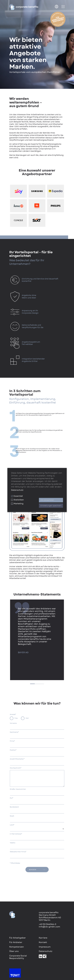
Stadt (12, 816)
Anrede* (13, 714)
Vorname (13, 723)
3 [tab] (42, 684)
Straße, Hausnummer (18, 789)
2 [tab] (37, 684)
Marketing (17, 504)
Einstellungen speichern (51, 506)
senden (37, 870)
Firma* (12, 741)
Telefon (13, 843)
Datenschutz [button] (17, 490)
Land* (12, 825)
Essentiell (17, 496)
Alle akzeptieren (47, 500)
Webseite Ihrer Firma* (18, 852)
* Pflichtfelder (15, 863)
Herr (27, 718)
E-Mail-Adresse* (16, 834)
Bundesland (14, 807)
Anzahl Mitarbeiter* (17, 759)
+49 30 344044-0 (47, 924)
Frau (16, 718)
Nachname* (14, 732)
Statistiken (17, 500)
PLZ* (12, 798)
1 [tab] (32, 684)
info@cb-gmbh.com (49, 927)
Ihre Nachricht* (16, 768)
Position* (13, 750)
